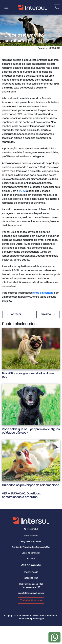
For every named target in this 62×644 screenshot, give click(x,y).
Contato (31, 559)
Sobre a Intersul (31, 536)
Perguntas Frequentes (31, 542)
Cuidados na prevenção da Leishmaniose (31, 485)
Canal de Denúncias (31, 553)
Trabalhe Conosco (31, 600)
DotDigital (40, 619)
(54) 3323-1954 (31, 578)
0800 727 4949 (31, 572)
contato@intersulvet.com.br (31, 593)
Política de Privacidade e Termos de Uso (31, 547)
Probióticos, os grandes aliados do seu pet (29, 375)
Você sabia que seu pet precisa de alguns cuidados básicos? (31, 431)
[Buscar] (57, 7)
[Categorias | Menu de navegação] (6, 7)
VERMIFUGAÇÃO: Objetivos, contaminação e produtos (21, 495)
